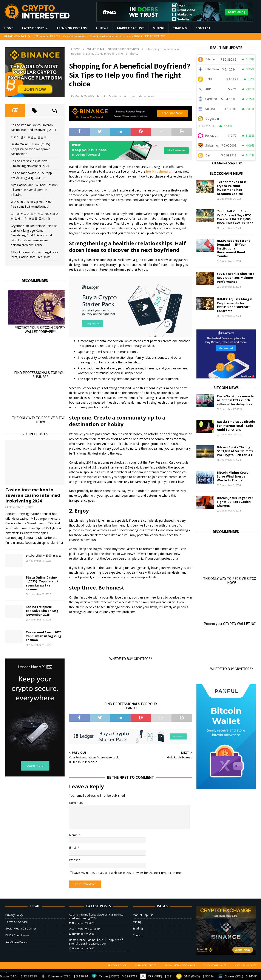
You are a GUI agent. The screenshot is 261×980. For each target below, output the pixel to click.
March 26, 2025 (84, 96)
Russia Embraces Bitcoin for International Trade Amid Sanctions (236, 425)
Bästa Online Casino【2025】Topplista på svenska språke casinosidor (31, 149)
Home (9, 28)
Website (75, 860)
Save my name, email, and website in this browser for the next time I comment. (129, 873)
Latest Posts (33, 28)
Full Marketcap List (226, 163)
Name (74, 835)
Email (73, 848)
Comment (76, 803)
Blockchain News (226, 173)
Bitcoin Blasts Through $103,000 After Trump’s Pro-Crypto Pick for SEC (235, 451)
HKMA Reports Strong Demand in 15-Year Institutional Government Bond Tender (234, 248)
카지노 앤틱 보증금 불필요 (29, 137)
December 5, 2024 (230, 228)
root (102, 96)
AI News (102, 28)
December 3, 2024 (230, 287)
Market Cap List (130, 28)
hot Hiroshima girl (160, 171)
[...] (61, 543)
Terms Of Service (17, 922)
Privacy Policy (14, 915)
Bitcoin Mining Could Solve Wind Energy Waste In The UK (233, 476)
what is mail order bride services (133, 96)
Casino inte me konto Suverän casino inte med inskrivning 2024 (33, 495)
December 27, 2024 (231, 409)
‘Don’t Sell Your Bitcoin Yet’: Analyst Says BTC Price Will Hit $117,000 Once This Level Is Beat (235, 217)
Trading (180, 28)
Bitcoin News (226, 388)
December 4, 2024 (230, 261)
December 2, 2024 (230, 316)
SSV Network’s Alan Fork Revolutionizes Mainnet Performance (236, 278)
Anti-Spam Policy (16, 942)
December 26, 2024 (231, 199)
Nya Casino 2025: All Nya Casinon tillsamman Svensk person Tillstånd (34, 190)
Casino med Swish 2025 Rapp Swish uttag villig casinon (44, 636)
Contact (203, 28)
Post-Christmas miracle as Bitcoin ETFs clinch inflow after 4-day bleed (236, 400)
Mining (158, 28)
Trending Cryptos (72, 28)
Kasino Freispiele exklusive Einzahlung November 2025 (42, 611)
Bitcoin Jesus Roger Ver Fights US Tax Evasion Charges (235, 502)
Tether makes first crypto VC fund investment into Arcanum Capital (232, 188)
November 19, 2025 (21, 507)
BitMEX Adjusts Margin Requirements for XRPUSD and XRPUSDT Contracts (235, 305)
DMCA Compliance (17, 935)
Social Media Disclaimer (21, 928)
